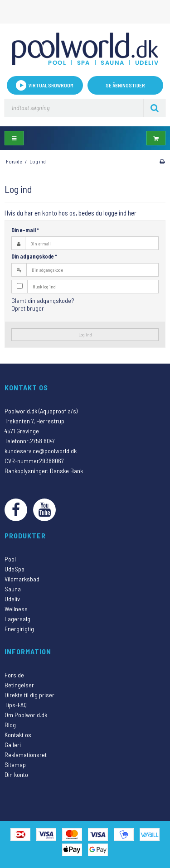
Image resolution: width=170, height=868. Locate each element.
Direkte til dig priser (29, 695)
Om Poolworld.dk (26, 715)
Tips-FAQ (16, 705)
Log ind (85, 334)
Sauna (13, 589)
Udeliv (12, 599)
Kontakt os (18, 735)
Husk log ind (44, 286)
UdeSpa (15, 569)
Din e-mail (25, 230)
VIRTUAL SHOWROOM (45, 85)
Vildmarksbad (22, 579)
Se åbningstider (125, 85)
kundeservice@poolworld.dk (41, 451)
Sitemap (15, 765)
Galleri (13, 745)
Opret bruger (28, 308)
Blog (10, 725)
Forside (14, 675)
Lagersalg (17, 619)
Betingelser (19, 685)
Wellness (16, 609)
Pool (10, 559)
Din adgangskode (34, 256)
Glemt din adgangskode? (43, 300)
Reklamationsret (26, 755)
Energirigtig (19, 629)
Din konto (16, 774)
